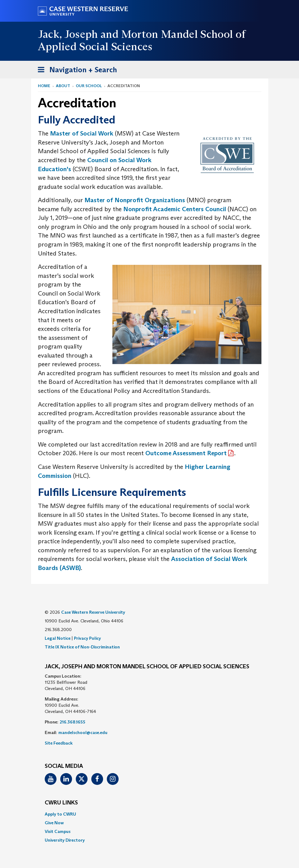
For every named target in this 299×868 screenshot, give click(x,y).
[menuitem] (150, 814)
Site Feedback (59, 743)
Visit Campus (58, 831)
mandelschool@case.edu (83, 732)
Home (44, 86)
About (63, 86)
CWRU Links (61, 803)
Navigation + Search (75, 71)
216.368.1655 (72, 722)
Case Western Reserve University (93, 612)
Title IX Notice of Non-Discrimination (82, 647)
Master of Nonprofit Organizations (135, 200)
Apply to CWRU (60, 814)
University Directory (65, 840)
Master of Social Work (82, 133)
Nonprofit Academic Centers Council (175, 209)
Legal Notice (58, 638)
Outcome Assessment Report (186, 453)
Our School (89, 86)
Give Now (54, 823)
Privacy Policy (87, 638)
